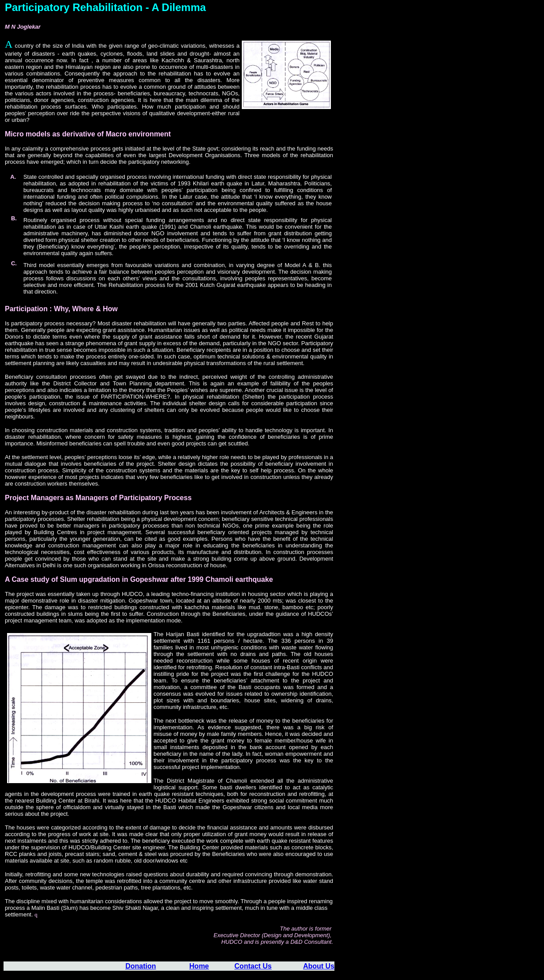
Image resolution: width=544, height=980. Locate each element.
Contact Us (253, 966)
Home (199, 966)
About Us (319, 966)
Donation (141, 966)
